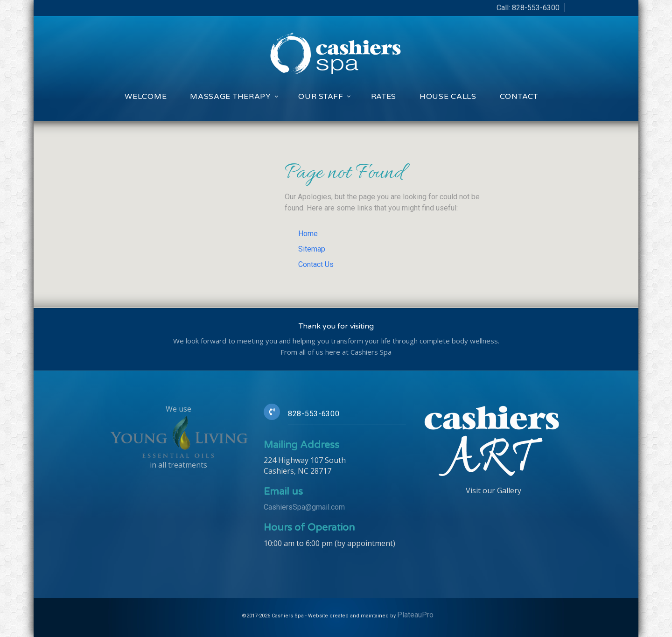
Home (308, 234)
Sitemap (312, 249)
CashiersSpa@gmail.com (304, 507)
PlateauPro (415, 615)
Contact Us (316, 264)
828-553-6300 (536, 8)
